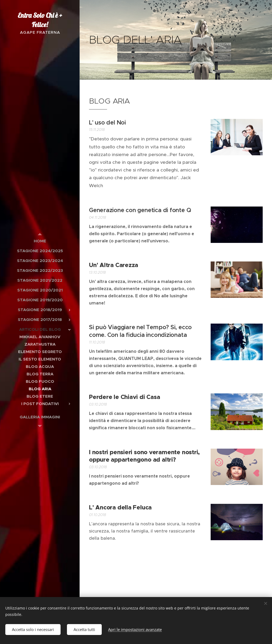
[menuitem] (40, 241)
